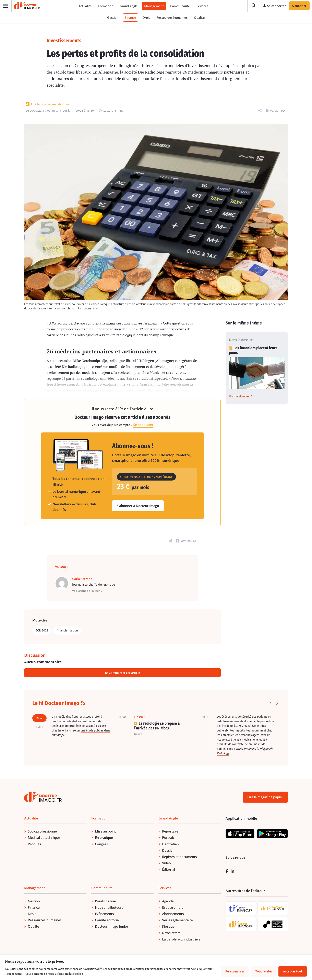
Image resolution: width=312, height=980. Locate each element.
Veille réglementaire (177, 921)
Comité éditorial (107, 921)
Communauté (180, 6)
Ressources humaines (172, 18)
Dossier (168, 851)
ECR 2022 (42, 631)
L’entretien (170, 844)
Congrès (101, 844)
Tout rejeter (264, 971)
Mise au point (105, 832)
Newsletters (171, 933)
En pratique (104, 838)
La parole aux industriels (181, 940)
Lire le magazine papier (265, 797)
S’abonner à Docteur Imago (138, 506)
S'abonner (299, 6)
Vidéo (166, 863)
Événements (104, 914)
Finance (130, 18)
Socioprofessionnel (43, 832)
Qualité (199, 18)
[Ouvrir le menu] (6, 6)
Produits (34, 844)
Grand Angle (129, 6)
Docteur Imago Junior (112, 927)
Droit (146, 18)
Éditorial (169, 870)
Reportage (170, 832)
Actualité (85, 6)
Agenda (168, 901)
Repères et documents (179, 857)
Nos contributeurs (109, 908)
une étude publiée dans (245, 749)
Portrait (168, 838)
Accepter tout (293, 971)
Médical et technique (44, 838)
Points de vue (105, 901)
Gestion (113, 18)
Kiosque (168, 927)
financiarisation (67, 631)
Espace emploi (173, 908)
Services (203, 6)
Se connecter (143, 425)
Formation (106, 6)
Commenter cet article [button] (123, 673)
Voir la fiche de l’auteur (87, 591)
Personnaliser (235, 971)
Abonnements (173, 914)
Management (154, 6)
